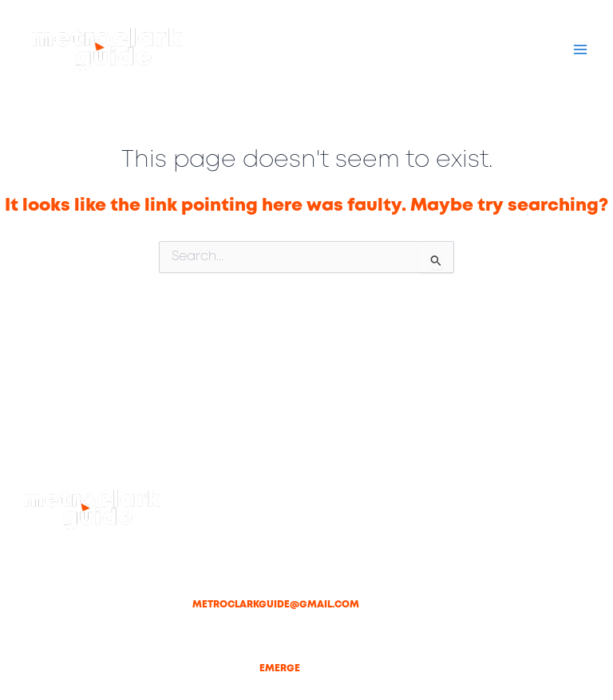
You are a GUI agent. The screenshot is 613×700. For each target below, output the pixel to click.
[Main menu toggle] (580, 49)
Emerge (280, 668)
